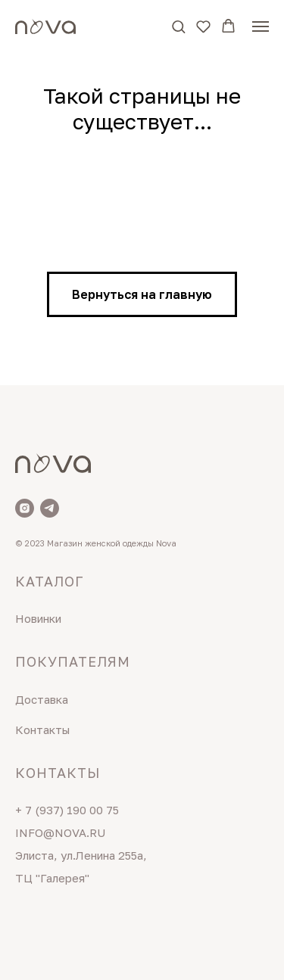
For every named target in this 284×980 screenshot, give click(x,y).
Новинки (38, 618)
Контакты (42, 730)
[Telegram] (50, 508)
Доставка (42, 699)
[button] (178, 26)
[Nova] (25, 508)
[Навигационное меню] (261, 26)
